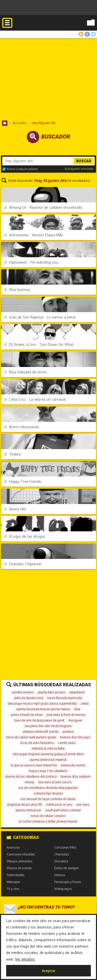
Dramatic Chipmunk (23, 564)
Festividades (15, 875)
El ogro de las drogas (25, 536)
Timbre (12, 454)
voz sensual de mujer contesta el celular (48, 799)
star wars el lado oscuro (55, 782)
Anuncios (13, 847)
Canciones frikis (65, 847)
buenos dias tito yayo (75, 737)
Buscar (84, 161)
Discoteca (61, 861)
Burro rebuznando (22, 427)
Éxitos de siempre (66, 868)
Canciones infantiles (21, 854)
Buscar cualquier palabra (20, 169)
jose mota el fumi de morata (66, 715)
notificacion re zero (59, 805)
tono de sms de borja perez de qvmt (39, 720)
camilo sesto (67, 743)
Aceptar (49, 971)
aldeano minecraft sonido (41, 732)
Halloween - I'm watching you (31, 262)
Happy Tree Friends (23, 481)
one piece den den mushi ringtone (48, 726)
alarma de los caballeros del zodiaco (31, 776)
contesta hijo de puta (48, 793)
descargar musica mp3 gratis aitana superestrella (42, 703)
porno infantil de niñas (27, 715)
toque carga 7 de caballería (48, 771)
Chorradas (62, 854)
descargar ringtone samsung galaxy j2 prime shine (48, 754)
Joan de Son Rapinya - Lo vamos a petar (40, 317)
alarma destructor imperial (48, 760)
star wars (83, 805)
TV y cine (13, 889)
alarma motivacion (28, 810)
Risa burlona (17, 290)
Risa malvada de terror (25, 372)
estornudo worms (73, 765)
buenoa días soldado (76, 776)
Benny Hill (15, 509)
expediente (77, 692)
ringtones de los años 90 (25, 805)
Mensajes (13, 882)
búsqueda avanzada (79, 169)
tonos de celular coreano (48, 816)
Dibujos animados (19, 861)
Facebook (87, 34)
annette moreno (23, 692)
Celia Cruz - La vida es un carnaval (35, 399)
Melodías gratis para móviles (49, 29)
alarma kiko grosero (51, 692)
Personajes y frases (68, 882)
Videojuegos (63, 889)
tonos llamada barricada (65, 698)
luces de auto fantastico (37, 743)
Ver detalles (25, 959)
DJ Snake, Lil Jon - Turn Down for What (39, 344)
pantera (68, 732)
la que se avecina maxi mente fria (34, 765)
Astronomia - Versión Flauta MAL (34, 235)
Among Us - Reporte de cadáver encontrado (43, 207)
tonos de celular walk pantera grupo (31, 737)
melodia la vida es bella (48, 748)
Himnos (60, 875)
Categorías (23, 837)
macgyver (75, 720)
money (29, 782)
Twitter (93, 34)
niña (77, 709)
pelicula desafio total (29, 698)
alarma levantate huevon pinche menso (43, 709)
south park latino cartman (63, 810)
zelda (85, 703)
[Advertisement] (48, 79)
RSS (81, 34)
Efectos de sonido (19, 868)
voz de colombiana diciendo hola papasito (48, 788)
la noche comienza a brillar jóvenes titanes (48, 821)
